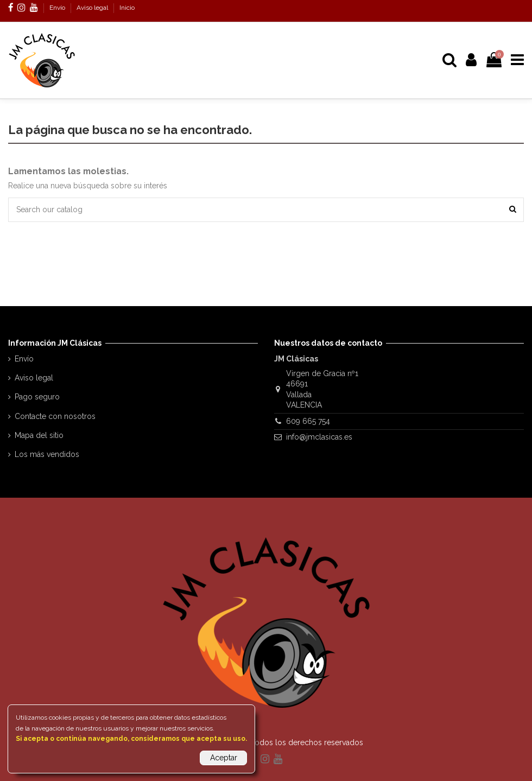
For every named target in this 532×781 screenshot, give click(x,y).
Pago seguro (37, 397)
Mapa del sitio (39, 435)
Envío (58, 8)
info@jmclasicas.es (319, 437)
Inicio (127, 8)
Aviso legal (93, 8)
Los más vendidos (47, 454)
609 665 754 (308, 421)
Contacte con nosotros (55, 416)
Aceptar (224, 758)
